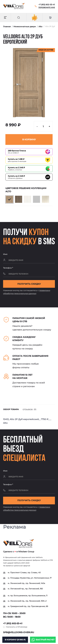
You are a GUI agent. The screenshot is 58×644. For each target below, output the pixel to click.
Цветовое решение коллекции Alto (26, 190)
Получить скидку (29, 284)
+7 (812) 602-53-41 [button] (13, 623)
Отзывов (30, 409)
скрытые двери (24, 560)
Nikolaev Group (26, 552)
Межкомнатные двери (25, 27)
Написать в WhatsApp (17, 627)
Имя (5, 254)
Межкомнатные (10, 560)
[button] (47, 5)
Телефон (8, 268)
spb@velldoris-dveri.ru (19, 632)
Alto (40, 27)
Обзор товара (11, 409)
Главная (7, 27)
